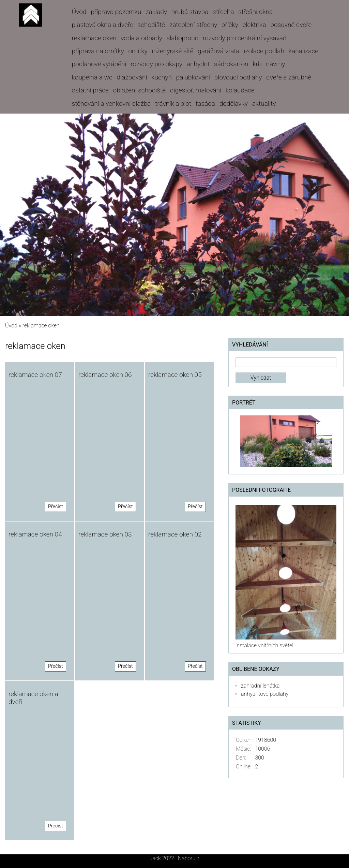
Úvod (79, 12)
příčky (230, 25)
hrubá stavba (190, 12)
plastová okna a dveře (103, 25)
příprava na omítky (98, 51)
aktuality (264, 104)
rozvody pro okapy (156, 64)
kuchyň (162, 77)
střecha (223, 12)
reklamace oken (94, 38)
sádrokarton (231, 64)
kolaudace (240, 90)
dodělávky (234, 104)
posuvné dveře (291, 25)
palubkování (193, 77)
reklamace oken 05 (175, 375)
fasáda (205, 104)
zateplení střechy (193, 25)
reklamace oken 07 (35, 375)
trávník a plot (173, 104)
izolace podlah (264, 51)
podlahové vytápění (99, 64)
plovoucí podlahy (238, 77)
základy (156, 12)
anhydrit (198, 64)
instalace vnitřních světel (264, 645)
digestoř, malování (196, 90)
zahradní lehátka (260, 686)
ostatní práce (90, 90)
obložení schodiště (139, 90)
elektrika (254, 25)
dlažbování (132, 77)
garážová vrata (218, 51)
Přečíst (56, 507)
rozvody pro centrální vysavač (245, 38)
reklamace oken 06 (105, 375)
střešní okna (255, 12)
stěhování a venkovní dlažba (111, 104)
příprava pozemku (116, 12)
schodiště (151, 25)
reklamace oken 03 (105, 534)
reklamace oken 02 (175, 534)
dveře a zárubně (289, 77)
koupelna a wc (92, 77)
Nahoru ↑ (189, 858)
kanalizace (304, 51)
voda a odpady (141, 38)
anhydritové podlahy (265, 694)
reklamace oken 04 (35, 534)
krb (257, 64)
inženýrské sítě (172, 51)
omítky (138, 51)
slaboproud (183, 38)
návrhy (275, 64)
